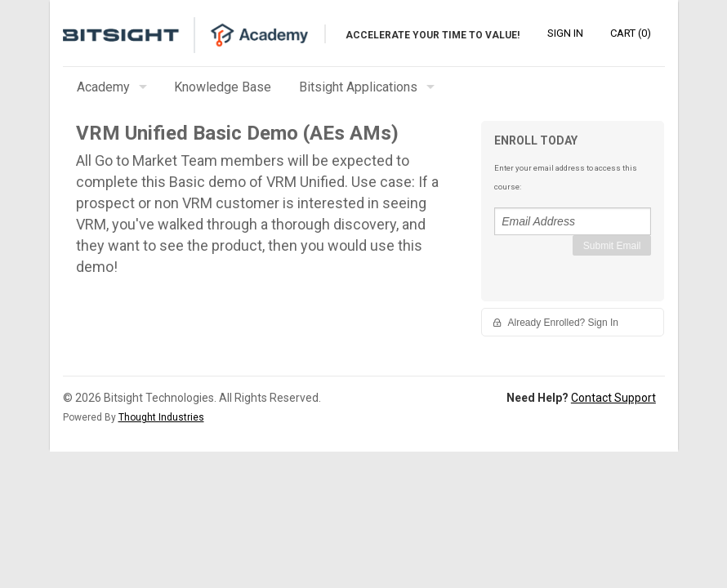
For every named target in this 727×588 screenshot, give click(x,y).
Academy (103, 87)
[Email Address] (573, 221)
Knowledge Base (223, 87)
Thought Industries (161, 417)
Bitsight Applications (358, 87)
